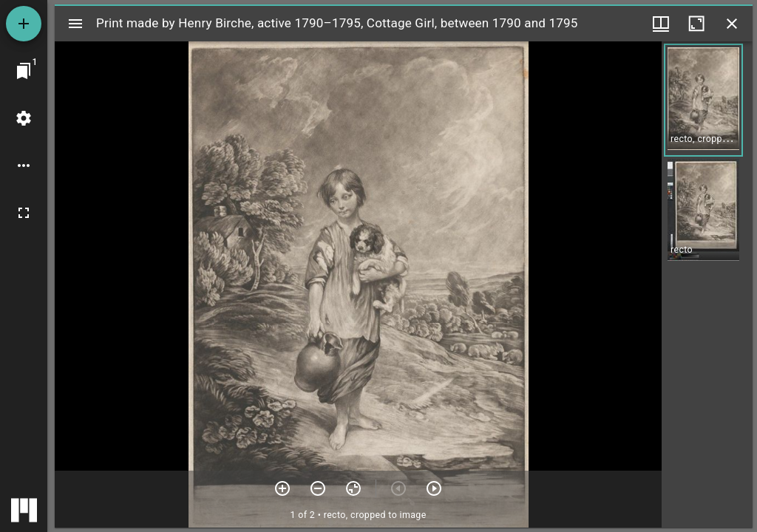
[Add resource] (24, 24)
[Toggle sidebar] (75, 24)
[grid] (707, 284)
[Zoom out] (318, 488)
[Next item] (434, 488)
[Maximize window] (696, 24)
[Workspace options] (24, 166)
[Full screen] (24, 213)
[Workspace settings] (24, 118)
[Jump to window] (24, 71)
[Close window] (732, 24)
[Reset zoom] (353, 488)
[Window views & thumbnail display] (661, 24)
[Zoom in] (282, 488)
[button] (703, 100)
